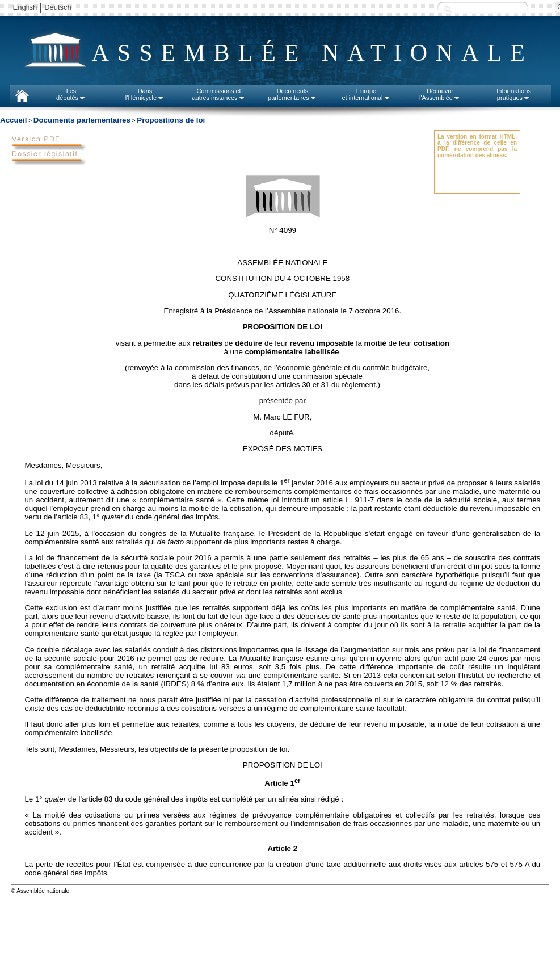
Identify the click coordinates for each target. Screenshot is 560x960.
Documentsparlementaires (292, 94)
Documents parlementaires (82, 120)
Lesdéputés (71, 94)
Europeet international (366, 94)
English (25, 7)
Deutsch (58, 7)
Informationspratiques (514, 94)
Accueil (13, 120)
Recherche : (448, 8)
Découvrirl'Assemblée (440, 94)
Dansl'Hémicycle (145, 94)
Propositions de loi (171, 120)
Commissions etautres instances (218, 94)
